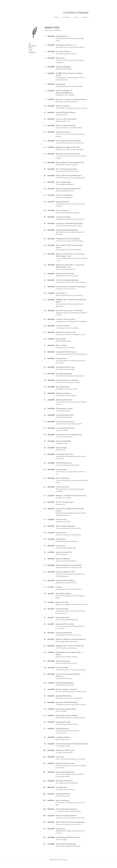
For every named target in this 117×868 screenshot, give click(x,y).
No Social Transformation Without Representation (72, 744)
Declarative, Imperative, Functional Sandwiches (71, 639)
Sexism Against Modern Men (65, 772)
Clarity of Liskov (61, 533)
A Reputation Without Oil (64, 633)
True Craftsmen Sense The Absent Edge (68, 141)
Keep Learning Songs (62, 800)
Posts (56, 17)
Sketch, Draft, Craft (62, 602)
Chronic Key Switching (63, 217)
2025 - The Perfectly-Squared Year (67, 169)
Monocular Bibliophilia (63, 67)
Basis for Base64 (61, 339)
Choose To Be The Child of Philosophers (69, 176)
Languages (32, 52)
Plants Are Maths (61, 345)
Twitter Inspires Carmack (64, 409)
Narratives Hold (61, 520)
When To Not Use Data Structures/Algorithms (70, 822)
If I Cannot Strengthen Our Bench (66, 809)
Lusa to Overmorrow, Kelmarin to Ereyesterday (71, 287)
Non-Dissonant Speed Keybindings (67, 230)
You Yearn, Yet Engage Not (64, 195)
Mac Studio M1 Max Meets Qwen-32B (68, 154)
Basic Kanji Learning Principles (66, 844)
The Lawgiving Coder (63, 661)
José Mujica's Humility (63, 737)
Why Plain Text (61, 539)
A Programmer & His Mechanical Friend (69, 435)
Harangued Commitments (64, 374)
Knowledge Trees (61, 787)
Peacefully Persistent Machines (65, 112)
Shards (66, 17)
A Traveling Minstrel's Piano (65, 428)
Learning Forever (61, 358)
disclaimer (64, 860)
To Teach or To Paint (63, 326)
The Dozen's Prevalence (63, 132)
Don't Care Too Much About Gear (66, 816)
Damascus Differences (63, 559)
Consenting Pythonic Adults (65, 415)
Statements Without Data (63, 696)
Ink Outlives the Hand (63, 51)
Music (31, 48)
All (30, 43)
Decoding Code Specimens (64, 400)
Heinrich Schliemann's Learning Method (69, 565)
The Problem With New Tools (65, 367)
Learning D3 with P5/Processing (66, 352)
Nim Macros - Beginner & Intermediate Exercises (71, 99)
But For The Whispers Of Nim (66, 125)
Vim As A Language (62, 210)
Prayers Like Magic (62, 668)
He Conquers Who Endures (64, 781)
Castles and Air (61, 546)
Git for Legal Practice (63, 478)
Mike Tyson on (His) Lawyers (65, 750)
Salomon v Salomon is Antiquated (66, 689)
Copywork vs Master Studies (65, 274)
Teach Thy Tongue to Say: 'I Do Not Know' (70, 311)
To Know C (59, 587)
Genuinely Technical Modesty (65, 580)
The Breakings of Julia (63, 618)
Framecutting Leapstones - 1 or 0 (66, 45)
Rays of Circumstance (63, 387)
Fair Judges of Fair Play (63, 722)
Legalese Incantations (62, 202)
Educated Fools (61, 84)
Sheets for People (61, 448)
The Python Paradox (62, 609)
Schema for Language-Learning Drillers (68, 189)
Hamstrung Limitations (63, 393)
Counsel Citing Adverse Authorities (67, 380)
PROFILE (83, 13)
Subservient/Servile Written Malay (67, 702)
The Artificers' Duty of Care (65, 454)
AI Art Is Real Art (61, 293)
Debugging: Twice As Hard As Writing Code (70, 646)
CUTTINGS (69, 13)
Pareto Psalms (60, 58)
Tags (75, 17)
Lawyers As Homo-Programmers (66, 119)
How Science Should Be (63, 441)
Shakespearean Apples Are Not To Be (67, 147)
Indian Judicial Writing (63, 794)
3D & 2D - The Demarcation (65, 502)
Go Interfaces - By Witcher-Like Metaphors (69, 223)
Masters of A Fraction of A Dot (66, 332)
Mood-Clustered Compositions (65, 526)
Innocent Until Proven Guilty (65, 624)
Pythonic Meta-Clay (62, 36)
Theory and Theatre (62, 487)
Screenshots (32, 46)
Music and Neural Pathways (65, 422)
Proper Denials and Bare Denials (66, 709)
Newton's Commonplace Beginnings (67, 280)
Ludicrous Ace (60, 829)
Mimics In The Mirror (63, 106)
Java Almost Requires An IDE (65, 572)
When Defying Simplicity (63, 594)
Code (30, 50)
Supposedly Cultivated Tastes (65, 763)
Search (85, 17)
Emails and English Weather (64, 683)
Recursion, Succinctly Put (64, 552)
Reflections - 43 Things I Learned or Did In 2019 (71, 496)
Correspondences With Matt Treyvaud (68, 837)
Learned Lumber (61, 469)
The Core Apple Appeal (63, 182)
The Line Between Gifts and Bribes (67, 715)
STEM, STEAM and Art (64, 463)
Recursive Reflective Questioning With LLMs (70, 163)
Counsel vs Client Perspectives (66, 319)
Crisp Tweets (60, 757)
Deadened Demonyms (62, 729)
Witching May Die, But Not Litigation (68, 239)
